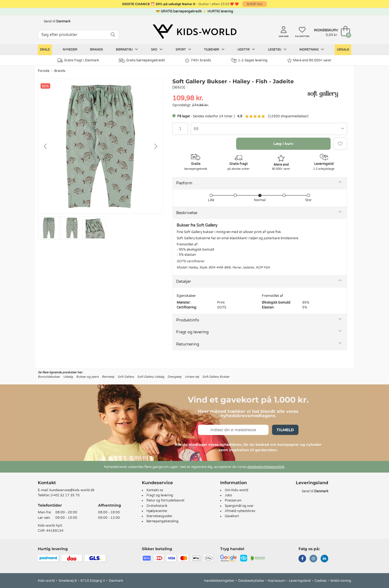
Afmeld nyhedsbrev (240, 511)
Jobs (228, 495)
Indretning (312, 49)
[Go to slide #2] (72, 228)
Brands (96, 50)
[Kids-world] (194, 32)
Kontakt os (155, 490)
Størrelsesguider (159, 516)
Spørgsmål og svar (239, 506)
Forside (44, 71)
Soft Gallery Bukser (216, 377)
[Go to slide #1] (49, 228)
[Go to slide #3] (95, 228)
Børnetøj (127, 49)
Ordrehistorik (157, 506)
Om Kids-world (237, 490)
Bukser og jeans (87, 377)
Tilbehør (214, 49)
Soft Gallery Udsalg (151, 377)
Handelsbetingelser (219, 581)
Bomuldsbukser (49, 377)
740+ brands (198, 60)
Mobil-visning (341, 581)
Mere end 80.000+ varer (309, 60)
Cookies (321, 581)
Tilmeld (285, 430)
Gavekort (232, 516)
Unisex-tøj (192, 377)
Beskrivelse (187, 213)
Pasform (184, 183)
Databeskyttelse (251, 581)
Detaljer (184, 281)
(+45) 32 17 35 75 (65, 495)
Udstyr (246, 49)
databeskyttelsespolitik (266, 467)
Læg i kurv (283, 144)
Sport (183, 49)
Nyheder (70, 50)
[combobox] (269, 129)
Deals (45, 50)
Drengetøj (175, 377)
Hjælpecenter (157, 511)
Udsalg (343, 50)
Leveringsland (300, 581)
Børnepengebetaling (162, 521)
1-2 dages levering (249, 60)
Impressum (276, 581)
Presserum (233, 500)
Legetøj (277, 49)
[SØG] (113, 35)
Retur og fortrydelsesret (165, 500)
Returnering (188, 344)
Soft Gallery (126, 377)
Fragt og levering (192, 332)
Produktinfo (188, 320)
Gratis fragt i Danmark (78, 60)
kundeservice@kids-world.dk (72, 490)
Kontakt (47, 483)
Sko (157, 49)
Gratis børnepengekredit (142, 61)
